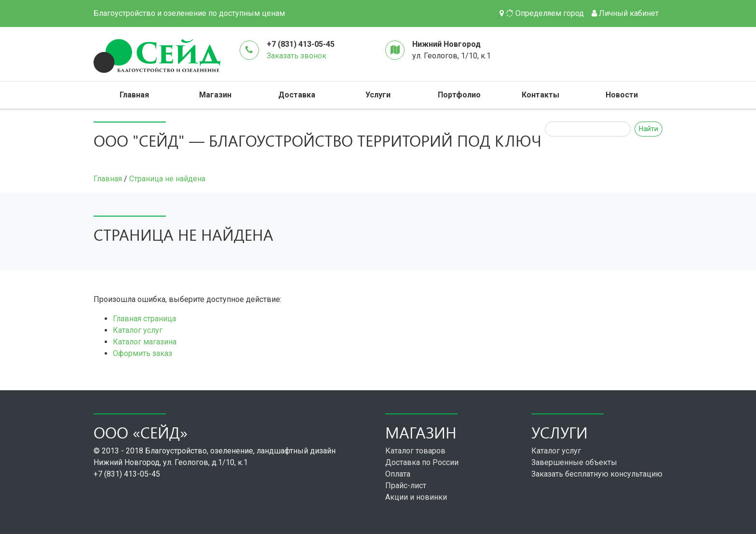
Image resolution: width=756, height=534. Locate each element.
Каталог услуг (138, 330)
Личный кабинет (625, 13)
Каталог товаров (415, 451)
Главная (134, 95)
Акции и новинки (416, 497)
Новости (622, 95)
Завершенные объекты (574, 462)
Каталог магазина (145, 342)
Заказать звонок (297, 56)
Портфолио (459, 95)
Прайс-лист (406, 486)
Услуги (378, 95)
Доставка (297, 95)
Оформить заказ (142, 353)
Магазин (215, 95)
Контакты (540, 95)
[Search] (588, 129)
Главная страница (144, 319)
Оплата (398, 474)
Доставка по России (422, 462)
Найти (648, 129)
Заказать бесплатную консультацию (597, 474)
